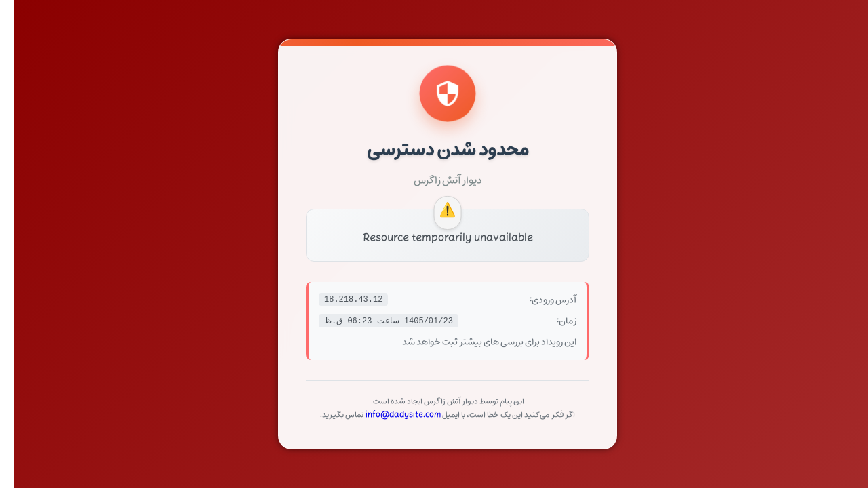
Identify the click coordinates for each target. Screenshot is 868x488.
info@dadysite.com (390, 415)
